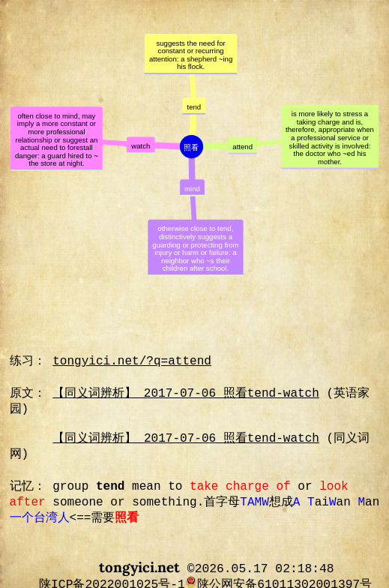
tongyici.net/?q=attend (132, 361)
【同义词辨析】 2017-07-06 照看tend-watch (186, 394)
